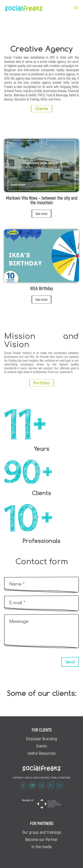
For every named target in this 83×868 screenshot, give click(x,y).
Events (42, 746)
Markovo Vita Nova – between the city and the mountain (42, 200)
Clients (41, 109)
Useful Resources (41, 753)
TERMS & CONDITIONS (60, 778)
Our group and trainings (42, 832)
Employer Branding (42, 739)
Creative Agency (42, 49)
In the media (42, 846)
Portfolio (41, 383)
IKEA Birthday (41, 288)
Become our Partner (41, 839)
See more (41, 214)
